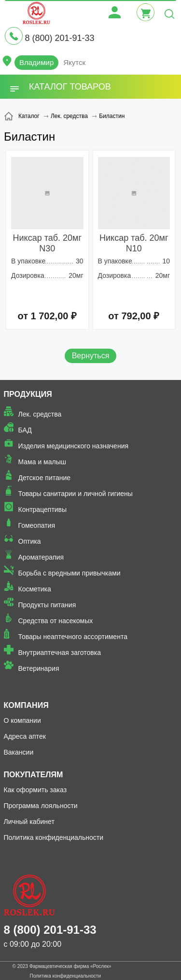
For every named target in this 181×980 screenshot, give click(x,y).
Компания (26, 705)
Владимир (36, 62)
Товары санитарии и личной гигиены (76, 494)
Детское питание (45, 478)
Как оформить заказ (35, 790)
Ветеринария (39, 668)
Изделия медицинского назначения (74, 446)
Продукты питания (47, 605)
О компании (22, 720)
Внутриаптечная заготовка (60, 653)
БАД (25, 430)
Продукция (28, 394)
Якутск (74, 62)
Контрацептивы (43, 510)
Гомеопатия (37, 525)
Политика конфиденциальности (54, 837)
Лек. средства (40, 414)
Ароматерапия (41, 557)
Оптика (30, 541)
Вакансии (19, 752)
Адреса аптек (25, 736)
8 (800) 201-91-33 (59, 38)
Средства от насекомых (56, 621)
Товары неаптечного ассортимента (73, 637)
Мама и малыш (42, 462)
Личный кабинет (29, 822)
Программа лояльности (41, 806)
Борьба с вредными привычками (70, 573)
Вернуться (91, 356)
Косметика (35, 589)
